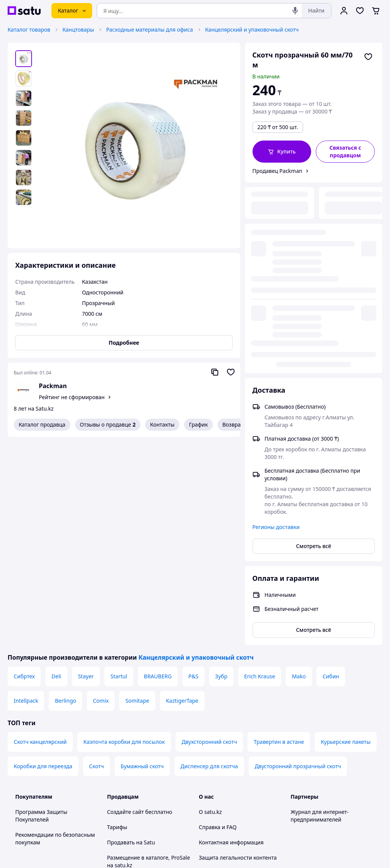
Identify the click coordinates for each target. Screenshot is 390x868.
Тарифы (117, 636)
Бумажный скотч (142, 575)
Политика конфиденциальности (148, 743)
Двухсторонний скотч (209, 551)
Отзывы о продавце (108, 425)
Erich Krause (260, 485)
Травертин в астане (279, 551)
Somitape (137, 510)
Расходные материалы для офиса (150, 30)
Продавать (121, 651)
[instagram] (323, 786)
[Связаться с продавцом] (345, 152)
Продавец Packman (277, 171)
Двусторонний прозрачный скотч (298, 575)
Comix (101, 510)
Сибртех (24, 485)
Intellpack (26, 510)
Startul (119, 485)
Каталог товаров (29, 30)
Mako (299, 485)
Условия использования (273, 833)
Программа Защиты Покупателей (41, 625)
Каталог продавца (42, 424)
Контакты (162, 424)
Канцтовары (78, 30)
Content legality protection (232, 682)
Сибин (331, 485)
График (198, 424)
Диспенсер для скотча (209, 575)
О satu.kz (210, 621)
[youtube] (295, 786)
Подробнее (124, 343)
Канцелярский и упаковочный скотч (252, 30)
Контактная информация (231, 651)
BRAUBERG (158, 485)
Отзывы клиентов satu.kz (139, 712)
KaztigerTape (182, 510)
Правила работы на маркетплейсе (132, 762)
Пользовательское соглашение (147, 728)
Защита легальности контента (238, 667)
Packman (53, 386)
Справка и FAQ (218, 636)
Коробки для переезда (43, 575)
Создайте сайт (125, 621)
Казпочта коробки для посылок (124, 551)
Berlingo (66, 510)
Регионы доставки (276, 336)
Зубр (221, 485)
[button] (282, 152)
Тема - (138, 786)
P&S (193, 485)
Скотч (97, 575)
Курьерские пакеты (346, 551)
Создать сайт (293, 853)
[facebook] (309, 786)
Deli (56, 485)
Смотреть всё (313, 355)
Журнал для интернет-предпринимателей (320, 625)
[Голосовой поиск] (295, 11)
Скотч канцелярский (40, 551)
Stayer (86, 485)
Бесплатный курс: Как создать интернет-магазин (146, 693)
